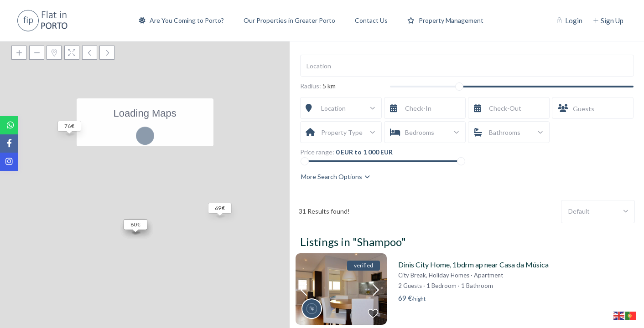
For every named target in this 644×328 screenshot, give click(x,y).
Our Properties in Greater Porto (289, 20)
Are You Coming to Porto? (182, 20)
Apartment (488, 275)
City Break (412, 275)
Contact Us (371, 20)
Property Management (445, 20)
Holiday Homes (449, 275)
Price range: (317, 152)
